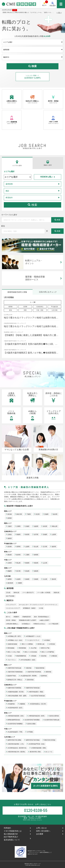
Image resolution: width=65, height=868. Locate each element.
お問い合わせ (50, 828)
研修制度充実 (27, 617)
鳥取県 (35, 563)
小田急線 (33, 656)
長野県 (18, 547)
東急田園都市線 (20, 656)
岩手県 (35, 534)
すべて (33, 302)
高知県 (27, 571)
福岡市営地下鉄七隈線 (14, 740)
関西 (25, 310)
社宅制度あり (26, 624)
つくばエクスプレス (32, 640)
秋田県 (27, 534)
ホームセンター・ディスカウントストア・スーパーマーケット (38, 605)
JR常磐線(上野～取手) (13, 636)
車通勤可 (16, 617)
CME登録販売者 (7, 8)
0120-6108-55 (36, 810)
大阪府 (9, 526)
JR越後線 (22, 704)
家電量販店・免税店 (29, 608)
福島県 (9, 538)
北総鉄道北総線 (12, 644)
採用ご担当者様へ (50, 831)
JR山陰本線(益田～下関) (14, 732)
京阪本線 (28, 668)
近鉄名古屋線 (31, 724)
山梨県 (27, 547)
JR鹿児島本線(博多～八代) (15, 744)
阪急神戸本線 (11, 676)
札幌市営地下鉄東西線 (14, 688)
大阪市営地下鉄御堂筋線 (14, 672)
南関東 (10, 307)
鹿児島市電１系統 (34, 752)
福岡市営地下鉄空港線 (32, 740)
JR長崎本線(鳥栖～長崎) (38, 748)
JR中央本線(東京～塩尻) (27, 660)
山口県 (44, 563)
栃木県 (55, 514)
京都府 (27, 526)
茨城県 (46, 514)
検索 (32, 205)
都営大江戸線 (45, 648)
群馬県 (9, 518)
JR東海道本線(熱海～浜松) (15, 716)
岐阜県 (18, 555)
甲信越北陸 (55, 307)
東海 (10, 310)
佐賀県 (18, 579)
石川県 (44, 547)
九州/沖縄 (54, 310)
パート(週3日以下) (28, 593)
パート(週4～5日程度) (44, 593)
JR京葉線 (46, 640)
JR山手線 (33, 648)
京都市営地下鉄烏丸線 (14, 668)
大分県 (44, 579)
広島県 (9, 563)
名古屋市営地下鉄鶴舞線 (14, 724)
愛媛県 (9, 571)
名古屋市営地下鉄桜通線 (31, 720)
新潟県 (9, 547)
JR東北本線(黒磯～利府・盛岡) (16, 696)
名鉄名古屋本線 (53, 716)
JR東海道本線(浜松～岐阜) (36, 716)
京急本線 (43, 656)
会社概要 (50, 834)
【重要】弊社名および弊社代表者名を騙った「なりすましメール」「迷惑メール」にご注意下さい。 (28, 13)
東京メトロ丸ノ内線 (13, 652)
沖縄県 (19, 583)
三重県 (27, 555)
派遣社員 (56, 593)
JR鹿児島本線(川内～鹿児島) (16, 752)
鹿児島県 (10, 583)
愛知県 (9, 555)
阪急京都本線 (40, 668)
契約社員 (16, 593)
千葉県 (28, 514)
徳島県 (35, 571)
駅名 (3, 226)
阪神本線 (43, 676)
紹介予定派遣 (10, 596)
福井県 (53, 547)
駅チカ (8, 617)
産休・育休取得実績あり (42, 617)
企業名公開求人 (12, 99)
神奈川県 (18, 514)
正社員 (8, 593)
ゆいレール (48, 752)
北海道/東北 (40, 307)
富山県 (35, 547)
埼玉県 (37, 514)
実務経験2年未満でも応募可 (28, 620)
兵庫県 (18, 526)
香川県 (18, 571)
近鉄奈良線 (29, 680)
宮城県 (44, 534)
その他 (41, 608)
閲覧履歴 (53, 4)
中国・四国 (40, 310)
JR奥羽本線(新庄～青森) (35, 692)
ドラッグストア (11, 605)
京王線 (9, 656)
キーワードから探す (9, 215)
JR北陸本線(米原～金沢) (14, 708)
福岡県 (9, 579)
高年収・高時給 (53, 99)
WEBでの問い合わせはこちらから (32, 820)
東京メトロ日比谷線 (30, 652)
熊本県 (53, 579)
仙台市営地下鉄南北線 (37, 696)
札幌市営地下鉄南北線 (32, 688)
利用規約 (17, 828)
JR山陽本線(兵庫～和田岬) (28, 676)
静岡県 (35, 555)
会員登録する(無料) (32, 77)
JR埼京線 (51, 644)
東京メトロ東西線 (27, 644)
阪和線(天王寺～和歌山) (14, 680)
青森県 (18, 534)
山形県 (53, 534)
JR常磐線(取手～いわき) (32, 636)
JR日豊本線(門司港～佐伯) (36, 744)
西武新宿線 (22, 648)
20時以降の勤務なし (12, 624)
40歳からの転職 (53, 120)
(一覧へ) (59, 13)
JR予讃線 (29, 732)
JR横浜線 (53, 656)
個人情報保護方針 (17, 834)
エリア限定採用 (53, 624)
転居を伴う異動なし (32, 99)
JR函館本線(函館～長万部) (15, 692)
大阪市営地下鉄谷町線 (33, 672)
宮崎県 (35, 579)
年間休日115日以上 (39, 624)
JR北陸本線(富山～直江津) (37, 704)
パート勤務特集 (12, 120)
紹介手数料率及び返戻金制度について (17, 838)
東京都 (9, 514)
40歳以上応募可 (44, 620)
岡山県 (18, 563)
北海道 (9, 534)
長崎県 (27, 579)
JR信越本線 (10, 704)
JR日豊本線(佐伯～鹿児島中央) (16, 748)
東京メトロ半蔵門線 (47, 652)
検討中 (45, 3)
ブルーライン (11, 660)
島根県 (27, 563)
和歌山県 (54, 526)
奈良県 (44, 526)
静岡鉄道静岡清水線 (13, 720)
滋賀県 (35, 526)
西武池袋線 (10, 648)
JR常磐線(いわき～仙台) (14, 640)
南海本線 (48, 672)
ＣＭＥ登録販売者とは (17, 831)
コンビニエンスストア (13, 608)
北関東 (25, 307)
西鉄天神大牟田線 (49, 740)
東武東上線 (40, 644)
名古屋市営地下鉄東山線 (51, 720)
